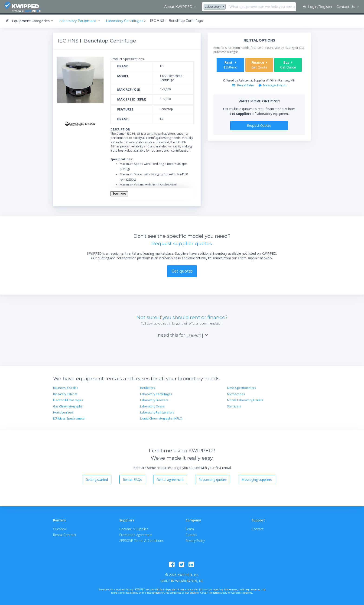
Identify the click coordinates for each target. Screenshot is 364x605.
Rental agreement (170, 478)
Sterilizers (234, 405)
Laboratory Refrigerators (157, 411)
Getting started (97, 478)
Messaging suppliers (257, 478)
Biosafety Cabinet (65, 393)
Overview (60, 528)
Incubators (148, 387)
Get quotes (182, 270)
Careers (191, 534)
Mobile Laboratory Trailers (245, 399)
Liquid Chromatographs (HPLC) (161, 417)
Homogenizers (63, 411)
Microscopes (236, 393)
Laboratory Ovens (153, 405)
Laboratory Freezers (154, 399)
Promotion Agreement (136, 534)
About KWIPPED (72, 7)
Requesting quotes (213, 478)
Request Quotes (259, 124)
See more (119, 192)
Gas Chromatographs (68, 405)
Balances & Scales (66, 387)
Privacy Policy (195, 539)
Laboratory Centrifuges (156, 393)
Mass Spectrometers (242, 387)
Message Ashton (273, 84)
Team (190, 528)
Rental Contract (65, 534)
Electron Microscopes (68, 399)
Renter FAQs (132, 478)
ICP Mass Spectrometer (69, 417)
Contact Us (345, 7)
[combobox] (109, 7)
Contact (258, 528)
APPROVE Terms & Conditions (141, 539)
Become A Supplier (134, 528)
